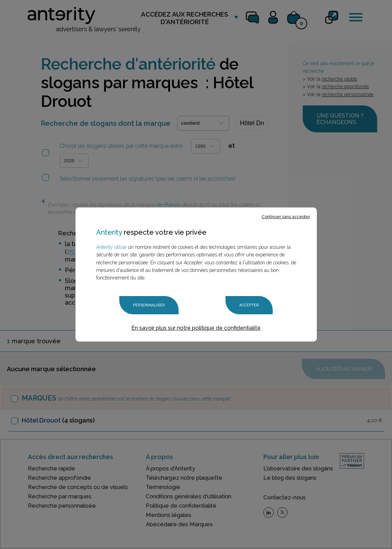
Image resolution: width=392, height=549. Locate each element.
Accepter (249, 305)
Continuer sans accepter (286, 217)
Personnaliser (149, 305)
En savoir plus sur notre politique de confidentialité (196, 328)
